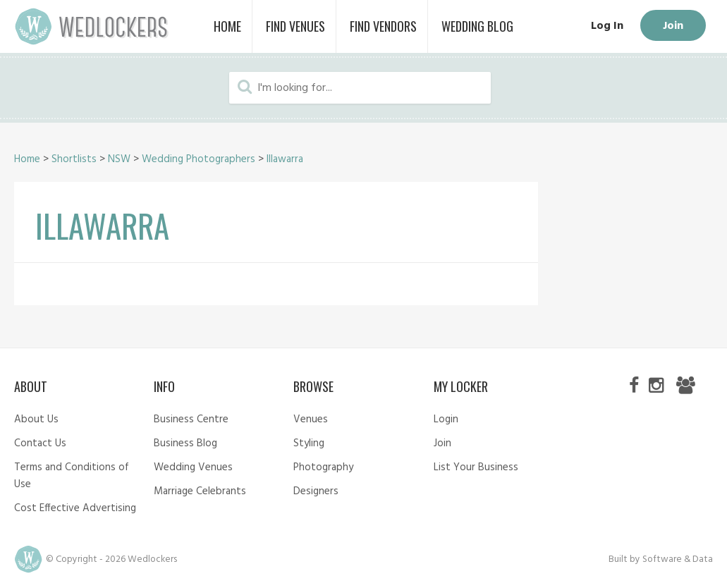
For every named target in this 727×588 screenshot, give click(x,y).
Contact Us (40, 443)
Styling (309, 443)
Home (27, 159)
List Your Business (476, 467)
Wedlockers (92, 26)
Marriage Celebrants (200, 491)
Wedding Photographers (198, 159)
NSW (119, 159)
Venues (311, 419)
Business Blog (185, 443)
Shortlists (74, 159)
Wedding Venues (193, 467)
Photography (323, 467)
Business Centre (191, 419)
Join (673, 26)
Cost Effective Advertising (75, 508)
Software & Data (678, 559)
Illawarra (285, 159)
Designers (316, 491)
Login (446, 419)
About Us (36, 419)
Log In (607, 26)
